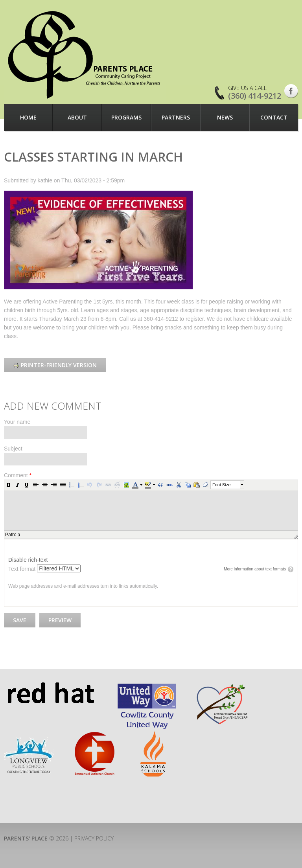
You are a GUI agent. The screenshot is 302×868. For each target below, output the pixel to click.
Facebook (291, 91)
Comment (18, 475)
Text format (23, 569)
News (225, 117)
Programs (126, 117)
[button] (9, 485)
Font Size (221, 485)
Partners (176, 117)
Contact (274, 117)
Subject (13, 449)
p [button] (19, 535)
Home (28, 117)
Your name (17, 422)
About (77, 117)
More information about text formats (255, 569)
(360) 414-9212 (255, 96)
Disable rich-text (28, 560)
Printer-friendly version (55, 365)
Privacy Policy (94, 838)
